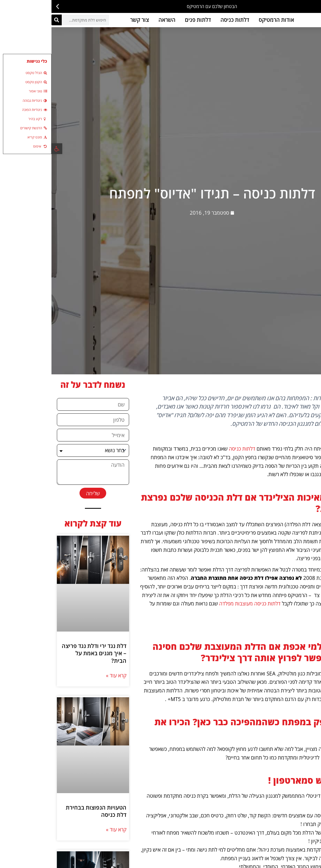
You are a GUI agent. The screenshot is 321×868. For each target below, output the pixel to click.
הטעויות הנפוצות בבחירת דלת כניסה (45, 811)
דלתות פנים (146, 20)
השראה (115, 20)
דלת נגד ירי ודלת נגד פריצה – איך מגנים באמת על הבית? (43, 653)
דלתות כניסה (183, 20)
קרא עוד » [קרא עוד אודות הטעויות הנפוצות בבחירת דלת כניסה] (65, 829)
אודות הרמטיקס (225, 20)
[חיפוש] (5, 20)
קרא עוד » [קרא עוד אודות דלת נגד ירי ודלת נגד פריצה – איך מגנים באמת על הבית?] (65, 675)
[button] (315, 7)
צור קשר (88, 20)
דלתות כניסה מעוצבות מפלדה (198, 603)
